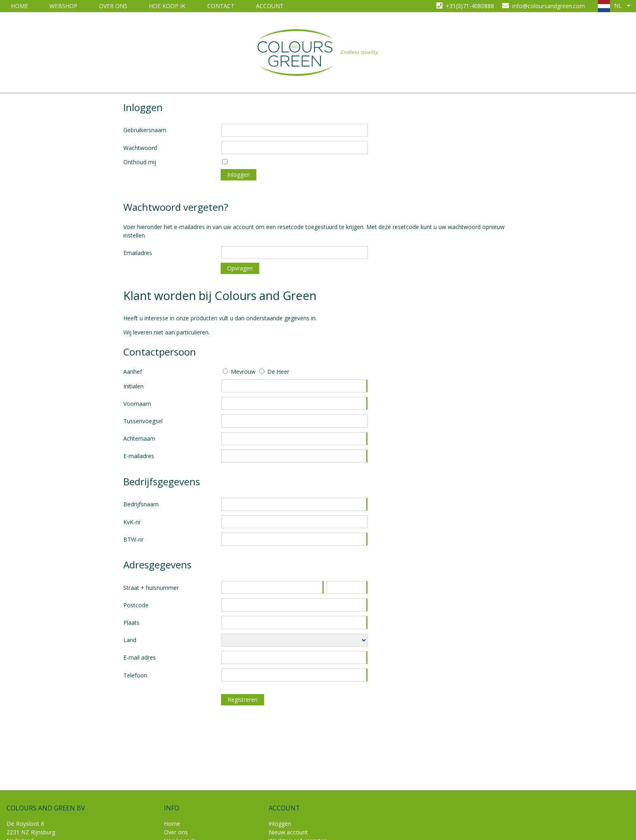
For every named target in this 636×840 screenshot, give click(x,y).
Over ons (113, 6)
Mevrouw (243, 372)
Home (19, 6)
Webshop (63, 6)
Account (270, 6)
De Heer (278, 372)
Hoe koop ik (167, 6)
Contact (221, 6)
